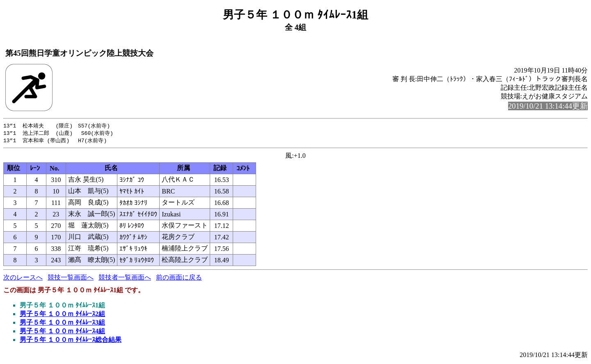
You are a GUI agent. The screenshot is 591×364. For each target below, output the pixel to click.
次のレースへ (23, 279)
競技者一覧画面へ (125, 279)
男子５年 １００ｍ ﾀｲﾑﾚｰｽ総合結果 (71, 341)
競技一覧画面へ (71, 279)
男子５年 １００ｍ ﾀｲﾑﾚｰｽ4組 (62, 332)
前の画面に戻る (179, 279)
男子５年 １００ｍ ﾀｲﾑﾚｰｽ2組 (62, 315)
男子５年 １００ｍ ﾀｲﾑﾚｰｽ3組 (62, 324)
